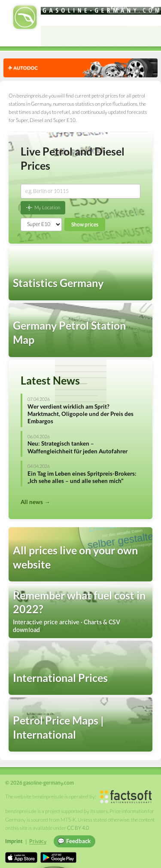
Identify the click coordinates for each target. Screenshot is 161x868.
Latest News (50, 380)
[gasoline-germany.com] (101, 11)
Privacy (38, 841)
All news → (35, 502)
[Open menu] (151, 36)
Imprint (14, 841)
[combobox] (80, 191)
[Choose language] (133, 8)
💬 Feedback (74, 841)
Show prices (85, 225)
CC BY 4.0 (78, 828)
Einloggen (143, 20)
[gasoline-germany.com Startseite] (25, 17)
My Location (43, 208)
